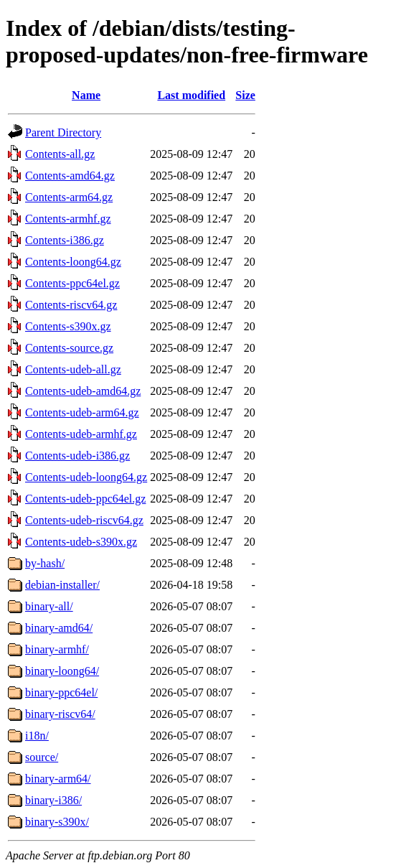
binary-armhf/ (57, 649)
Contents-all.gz (60, 154)
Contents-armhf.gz (68, 219)
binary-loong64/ (62, 671)
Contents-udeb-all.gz (73, 369)
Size (245, 95)
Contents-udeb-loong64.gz (86, 477)
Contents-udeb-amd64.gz (83, 391)
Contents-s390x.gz (68, 326)
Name (86, 95)
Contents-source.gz (69, 348)
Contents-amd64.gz (70, 176)
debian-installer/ (62, 585)
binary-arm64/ (58, 779)
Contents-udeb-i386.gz (77, 456)
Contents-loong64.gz (73, 262)
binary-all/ (49, 606)
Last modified (191, 95)
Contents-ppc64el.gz (72, 283)
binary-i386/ (53, 800)
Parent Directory (63, 132)
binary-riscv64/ (60, 714)
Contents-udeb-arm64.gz (82, 412)
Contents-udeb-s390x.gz (81, 542)
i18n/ (37, 736)
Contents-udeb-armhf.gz (81, 434)
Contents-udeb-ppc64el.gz (85, 499)
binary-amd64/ (59, 628)
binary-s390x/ (57, 822)
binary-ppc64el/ (61, 692)
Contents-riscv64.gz (71, 305)
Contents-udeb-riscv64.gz (84, 520)
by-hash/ (45, 563)
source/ (42, 757)
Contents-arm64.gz (69, 197)
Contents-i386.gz (65, 240)
